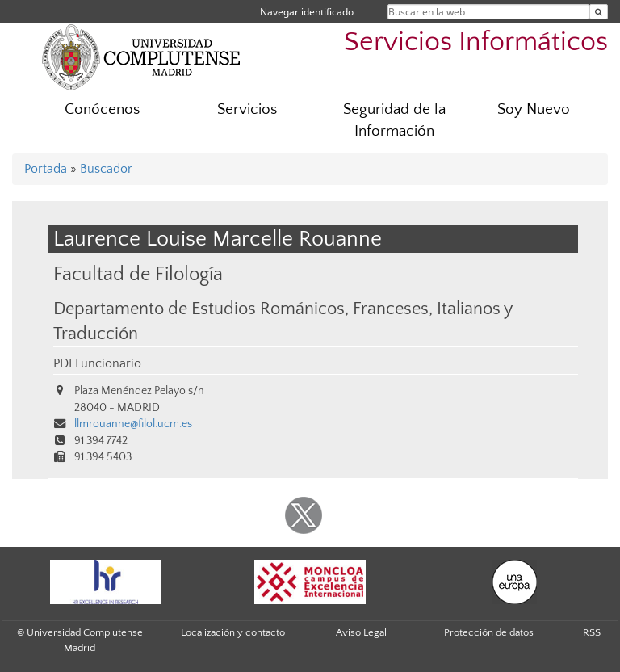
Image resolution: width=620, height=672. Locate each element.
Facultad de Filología (138, 274)
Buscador (106, 169)
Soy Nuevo (534, 109)
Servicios (247, 109)
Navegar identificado (307, 12)
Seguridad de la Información (394, 120)
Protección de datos (489, 632)
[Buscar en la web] (599, 12)
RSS (592, 632)
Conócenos (102, 109)
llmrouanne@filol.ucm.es (133, 424)
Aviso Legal (361, 632)
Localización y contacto (233, 632)
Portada (46, 169)
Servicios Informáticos (476, 42)
